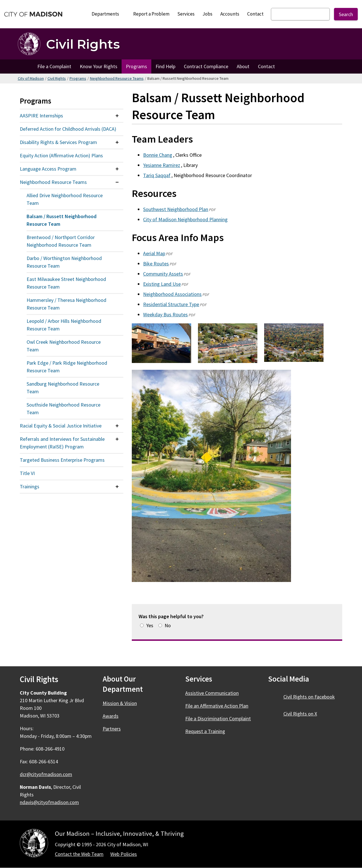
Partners (112, 729)
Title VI (27, 473)
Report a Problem (151, 14)
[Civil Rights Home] (69, 44)
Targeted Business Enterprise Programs (62, 460)
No (168, 625)
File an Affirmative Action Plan (217, 706)
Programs (136, 66)
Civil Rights (57, 78)
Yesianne (162, 165)
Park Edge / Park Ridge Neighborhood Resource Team (67, 367)
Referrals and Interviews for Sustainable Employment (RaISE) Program (62, 443)
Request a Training (205, 731)
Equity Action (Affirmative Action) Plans (61, 155)
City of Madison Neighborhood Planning (185, 219)
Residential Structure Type (171, 304)
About (243, 66)
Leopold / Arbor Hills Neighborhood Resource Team (64, 325)
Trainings (30, 486)
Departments (108, 15)
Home (25, 66)
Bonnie (158, 155)
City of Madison (31, 78)
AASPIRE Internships (41, 116)
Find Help (165, 66)
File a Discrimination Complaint (218, 718)
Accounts (230, 14)
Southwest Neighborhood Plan (176, 209)
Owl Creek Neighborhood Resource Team (64, 346)
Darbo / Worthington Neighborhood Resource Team (64, 262)
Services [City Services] (186, 14)
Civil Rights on (312, 697)
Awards (111, 716)
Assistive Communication (212, 693)
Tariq (157, 175)
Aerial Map (154, 253)
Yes (150, 625)
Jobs (207, 14)
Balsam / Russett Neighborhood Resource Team (62, 220)
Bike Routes (156, 264)
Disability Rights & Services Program (58, 142)
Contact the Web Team (79, 854)
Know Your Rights (99, 66)
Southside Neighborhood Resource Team (63, 409)
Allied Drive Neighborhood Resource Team (65, 199)
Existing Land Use (162, 284)
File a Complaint (54, 66)
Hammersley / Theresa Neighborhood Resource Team (66, 304)
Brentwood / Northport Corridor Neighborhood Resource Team (61, 241)
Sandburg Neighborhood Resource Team (63, 388)
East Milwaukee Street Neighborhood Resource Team (66, 283)
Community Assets (163, 274)
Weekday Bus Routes (165, 314)
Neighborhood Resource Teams (117, 78)
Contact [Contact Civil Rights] (266, 66)
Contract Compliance (206, 66)
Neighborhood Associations (172, 294)
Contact (255, 14)
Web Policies (124, 854)
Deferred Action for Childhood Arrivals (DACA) (68, 129)
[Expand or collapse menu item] (117, 116)
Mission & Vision (120, 703)
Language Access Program (48, 169)
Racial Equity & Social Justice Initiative (61, 426)
